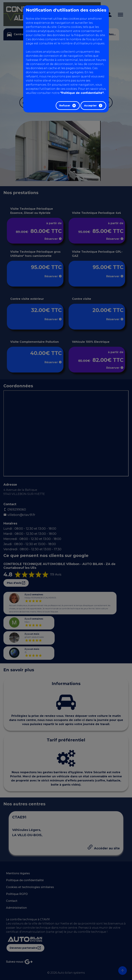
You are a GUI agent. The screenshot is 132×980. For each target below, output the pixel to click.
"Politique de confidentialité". (82, 93)
